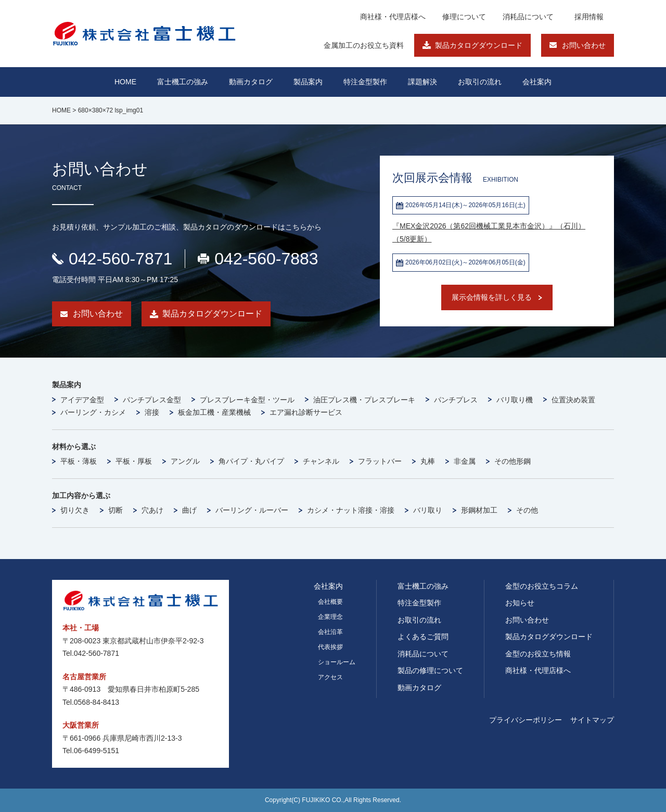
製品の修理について (430, 670)
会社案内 (537, 82)
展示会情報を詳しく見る (492, 297)
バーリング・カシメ (93, 412)
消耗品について (528, 17)
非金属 (465, 461)
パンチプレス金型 (152, 400)
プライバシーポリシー (526, 720)
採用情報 (589, 17)
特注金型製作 (419, 603)
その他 (527, 510)
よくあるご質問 (423, 637)
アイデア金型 (82, 400)
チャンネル (321, 461)
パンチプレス (456, 400)
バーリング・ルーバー (252, 510)
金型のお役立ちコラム (542, 586)
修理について (464, 17)
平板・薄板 (79, 461)
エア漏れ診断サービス (306, 412)
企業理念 (330, 617)
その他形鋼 (513, 461)
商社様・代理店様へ (393, 17)
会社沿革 (330, 632)
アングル (185, 461)
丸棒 (428, 461)
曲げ (189, 510)
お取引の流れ (419, 620)
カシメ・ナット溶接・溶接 (351, 510)
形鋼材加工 (479, 510)
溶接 (152, 412)
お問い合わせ (584, 45)
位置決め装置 (573, 400)
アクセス (330, 677)
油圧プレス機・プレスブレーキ (364, 400)
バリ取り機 (515, 400)
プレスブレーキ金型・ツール (247, 400)
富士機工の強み (423, 586)
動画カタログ (251, 82)
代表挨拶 (330, 647)
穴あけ (152, 510)
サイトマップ (592, 720)
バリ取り (428, 510)
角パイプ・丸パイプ (251, 461)
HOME (125, 82)
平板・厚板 (134, 461)
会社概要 (330, 602)
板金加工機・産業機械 (214, 412)
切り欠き (75, 510)
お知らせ (520, 603)
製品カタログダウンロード (479, 45)
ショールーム (337, 662)
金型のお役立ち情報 (538, 654)
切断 (116, 510)
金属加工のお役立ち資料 (364, 45)
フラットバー (380, 461)
